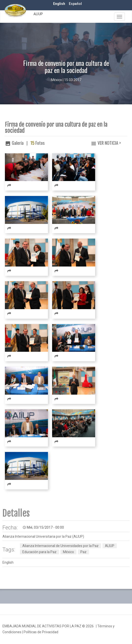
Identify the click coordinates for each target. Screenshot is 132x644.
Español (75, 4)
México (68, 552)
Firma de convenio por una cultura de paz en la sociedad (56, 128)
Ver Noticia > (109, 143)
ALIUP (38, 14)
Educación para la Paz (39, 552)
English (59, 4)
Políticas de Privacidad (41, 632)
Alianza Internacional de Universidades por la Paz (60, 546)
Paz (83, 552)
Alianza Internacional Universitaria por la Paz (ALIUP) (43, 536)
